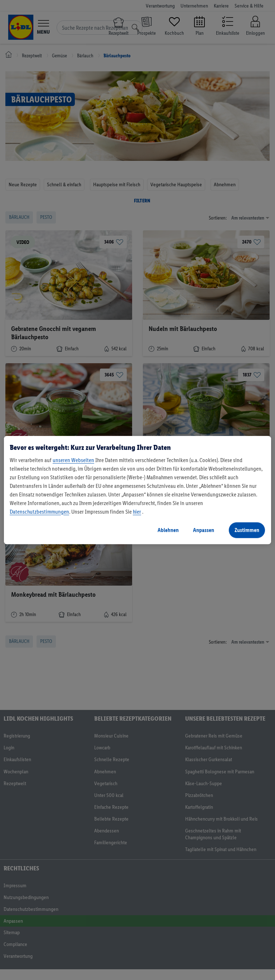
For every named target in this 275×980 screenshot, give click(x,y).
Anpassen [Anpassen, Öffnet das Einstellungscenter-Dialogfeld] (204, 530)
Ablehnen (168, 530)
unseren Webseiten (73, 460)
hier (137, 512)
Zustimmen (247, 530)
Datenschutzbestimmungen (39, 512)
